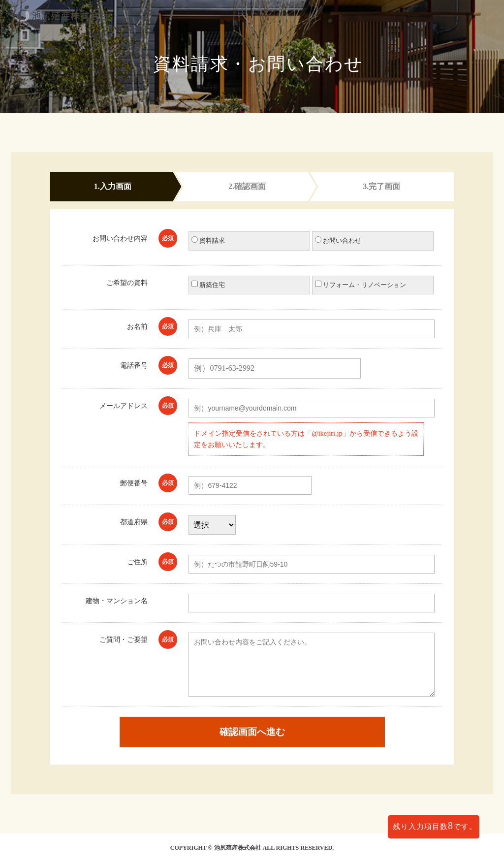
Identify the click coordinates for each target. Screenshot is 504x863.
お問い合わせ (338, 240)
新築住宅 (208, 285)
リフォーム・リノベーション (361, 285)
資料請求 (208, 240)
